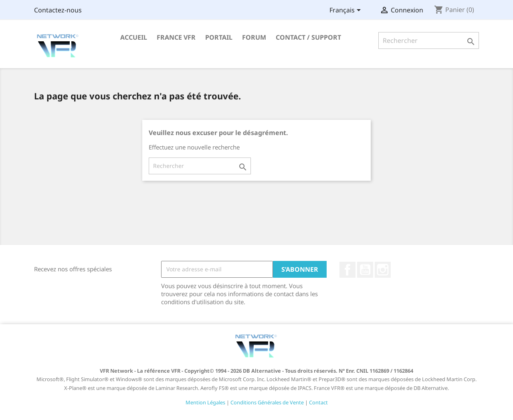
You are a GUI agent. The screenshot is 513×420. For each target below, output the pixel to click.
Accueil (134, 37)
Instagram (383, 270)
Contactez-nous (58, 10)
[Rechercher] (429, 40)
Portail (219, 37)
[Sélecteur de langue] (346, 11)
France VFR (176, 37)
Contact (318, 402)
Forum (254, 37)
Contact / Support (308, 37)
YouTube (365, 270)
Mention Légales (205, 402)
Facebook (347, 270)
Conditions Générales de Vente (267, 402)
